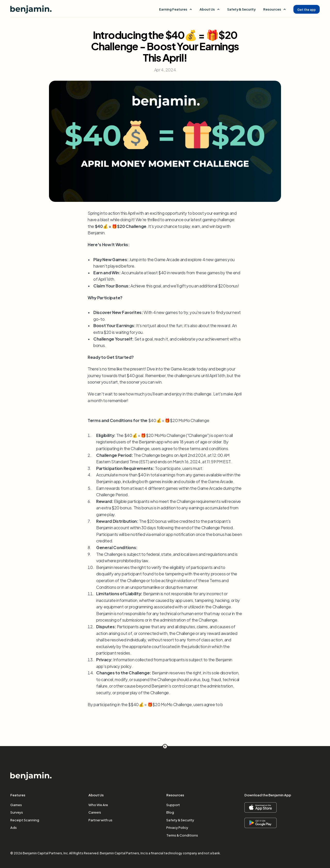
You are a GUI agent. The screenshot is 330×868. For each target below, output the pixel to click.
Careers (95, 812)
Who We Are (98, 805)
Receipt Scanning (25, 820)
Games (16, 805)
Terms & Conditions (182, 835)
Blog (170, 812)
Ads (14, 827)
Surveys (17, 812)
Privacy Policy (177, 827)
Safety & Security (241, 9)
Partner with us (100, 820)
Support (173, 805)
